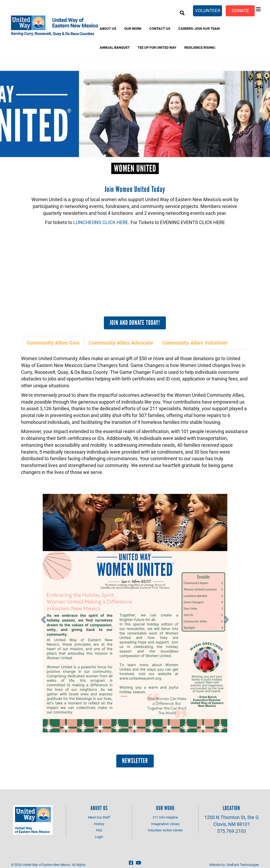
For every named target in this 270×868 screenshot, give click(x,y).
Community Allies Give (53, 343)
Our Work (133, 28)
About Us (108, 28)
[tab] (53, 343)
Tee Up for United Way (157, 47)
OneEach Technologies (243, 865)
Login (99, 837)
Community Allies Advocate (121, 343)
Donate (240, 10)
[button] (43, 618)
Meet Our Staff (99, 817)
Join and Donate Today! (135, 323)
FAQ (99, 830)
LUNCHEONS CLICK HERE (101, 222)
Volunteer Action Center (165, 830)
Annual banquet (115, 47)
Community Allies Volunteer (195, 343)
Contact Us (160, 28)
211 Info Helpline (165, 817)
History (99, 824)
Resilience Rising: (200, 47)
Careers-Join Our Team (199, 28)
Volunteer (208, 10)
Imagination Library (165, 824)
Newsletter (135, 761)
